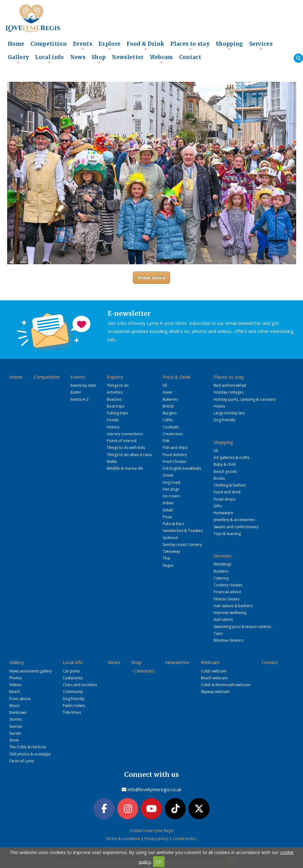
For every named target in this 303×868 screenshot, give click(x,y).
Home (16, 44)
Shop (99, 59)
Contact (190, 57)
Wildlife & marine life (125, 468)
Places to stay (190, 46)
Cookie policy (184, 839)
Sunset (15, 733)
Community (73, 692)
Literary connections (125, 434)
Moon (14, 706)
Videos (15, 685)
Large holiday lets (229, 413)
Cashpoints (73, 678)
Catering (221, 578)
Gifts (218, 506)
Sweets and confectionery (236, 527)
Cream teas (173, 434)
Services (261, 46)
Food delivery (175, 455)
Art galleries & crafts (231, 457)
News (78, 57)
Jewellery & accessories (234, 520)
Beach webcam (214, 678)
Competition (49, 44)
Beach (15, 692)
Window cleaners (229, 640)
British (168, 406)
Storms (16, 719)
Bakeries (170, 399)
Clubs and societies (80, 685)
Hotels (219, 406)
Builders (221, 571)
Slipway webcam (215, 692)
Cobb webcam (214, 671)
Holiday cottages (228, 392)
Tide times (72, 712)
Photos (16, 678)
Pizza (167, 517)
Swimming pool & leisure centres (242, 627)
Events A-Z (80, 399)
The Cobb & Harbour (28, 747)
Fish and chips (175, 448)
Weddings (222, 564)
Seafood (170, 538)
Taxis (218, 633)
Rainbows (18, 712)
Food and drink (227, 492)
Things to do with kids (126, 448)
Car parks (71, 671)
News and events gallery (31, 671)
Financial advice (227, 592)
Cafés (168, 420)
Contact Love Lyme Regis (151, 831)
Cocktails (171, 427)
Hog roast (172, 482)
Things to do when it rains (129, 455)
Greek (168, 475)
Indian (168, 503)
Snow (14, 740)
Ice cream (171, 496)
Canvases (144, 671)
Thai (166, 558)
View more (152, 277)
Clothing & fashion (230, 485)
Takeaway (171, 551)
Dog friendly (224, 420)
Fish (166, 441)
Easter (76, 392)
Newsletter (128, 57)
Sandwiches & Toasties (183, 531)
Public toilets (74, 706)
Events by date (83, 385)
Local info (49, 59)
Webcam (161, 59)
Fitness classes (226, 599)
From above (20, 699)
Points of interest (122, 441)
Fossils (113, 420)
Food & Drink (145, 46)
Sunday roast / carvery (182, 545)
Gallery (18, 59)
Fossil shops (224, 499)
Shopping (229, 46)
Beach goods (225, 471)
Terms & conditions (123, 839)
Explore (109, 46)
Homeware (223, 513)
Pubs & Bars (173, 524)
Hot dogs (171, 489)
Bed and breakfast (230, 385)
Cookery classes (228, 585)
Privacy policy (156, 839)
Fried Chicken (174, 462)
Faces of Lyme (22, 761)
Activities (115, 392)
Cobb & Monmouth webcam (226, 685)
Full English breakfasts (182, 468)
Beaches (114, 399)
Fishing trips (117, 413)
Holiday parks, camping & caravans (245, 399)
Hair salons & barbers (233, 606)
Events (83, 46)
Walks (112, 462)
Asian (167, 392)
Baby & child (225, 464)
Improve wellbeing (230, 613)
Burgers (170, 413)
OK (159, 861)
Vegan (168, 565)
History (113, 427)
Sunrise (16, 726)
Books (219, 478)
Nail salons (223, 619)
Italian (168, 510)
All (165, 385)
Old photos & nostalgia (30, 754)
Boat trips (115, 406)
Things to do (118, 385)
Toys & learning (227, 534)
